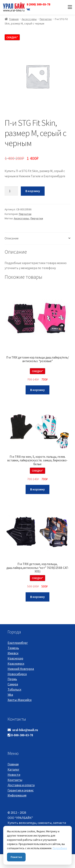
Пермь (12, 679)
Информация (17, 795)
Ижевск (13, 653)
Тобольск (14, 689)
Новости (14, 775)
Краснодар (15, 658)
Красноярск (16, 663)
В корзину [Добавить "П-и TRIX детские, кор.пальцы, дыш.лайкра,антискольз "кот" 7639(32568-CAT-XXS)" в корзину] (37, 597)
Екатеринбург (18, 643)
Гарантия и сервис (21, 790)
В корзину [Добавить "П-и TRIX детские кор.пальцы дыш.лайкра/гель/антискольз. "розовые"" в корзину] (37, 390)
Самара (13, 684)
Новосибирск (17, 674)
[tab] (38, 239)
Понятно (16, 857)
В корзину (33, 191)
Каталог (13, 769)
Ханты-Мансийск (20, 700)
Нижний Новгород (21, 669)
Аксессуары (29, 19)
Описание (12, 238)
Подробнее (60, 848)
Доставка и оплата (21, 785)
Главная (14, 19)
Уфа (10, 695)
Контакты (15, 780)
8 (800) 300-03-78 (38, 4)
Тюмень (13, 648)
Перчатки (46, 19)
